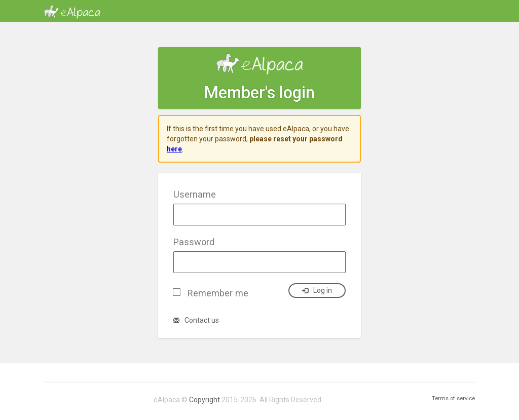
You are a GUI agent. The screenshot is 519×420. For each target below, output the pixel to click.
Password (194, 242)
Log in (317, 290)
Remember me (218, 293)
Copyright (205, 400)
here (174, 149)
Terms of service (453, 398)
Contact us (196, 320)
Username (195, 194)
